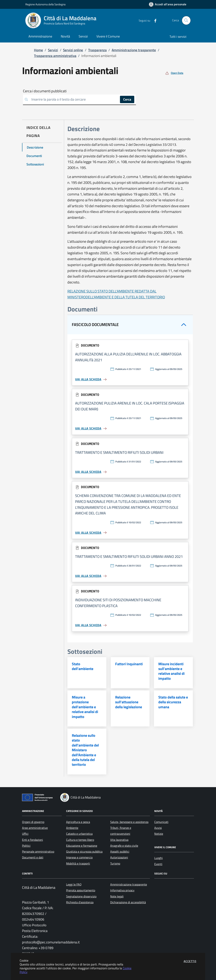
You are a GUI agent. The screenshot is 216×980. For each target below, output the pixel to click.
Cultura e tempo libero (80, 840)
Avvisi (158, 828)
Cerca (127, 99)
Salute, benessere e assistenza (129, 822)
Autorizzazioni (119, 857)
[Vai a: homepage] (63, 20)
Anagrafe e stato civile (124, 846)
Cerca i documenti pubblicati (45, 91)
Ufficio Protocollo (34, 925)
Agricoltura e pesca (78, 822)
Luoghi (159, 858)
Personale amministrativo (38, 851)
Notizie (159, 834)
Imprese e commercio (79, 857)
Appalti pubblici (120, 851)
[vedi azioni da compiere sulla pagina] (174, 73)
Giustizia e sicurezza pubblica (84, 851)
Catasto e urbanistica (79, 834)
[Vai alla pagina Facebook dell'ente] (154, 20)
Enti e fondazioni (33, 840)
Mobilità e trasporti (78, 863)
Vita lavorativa (119, 840)
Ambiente (72, 828)
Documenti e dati (33, 857)
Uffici (25, 834)
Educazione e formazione (82, 846)
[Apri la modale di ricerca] (186, 20)
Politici (26, 846)
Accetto (190, 961)
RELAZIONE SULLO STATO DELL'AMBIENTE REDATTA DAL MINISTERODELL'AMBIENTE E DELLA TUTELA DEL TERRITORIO (116, 294)
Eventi (158, 864)
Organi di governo (33, 822)
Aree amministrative (35, 828)
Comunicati (161, 822)
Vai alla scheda (91, 379)
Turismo (115, 863)
